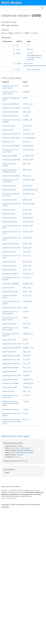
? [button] (30, 436)
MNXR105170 (29, 450)
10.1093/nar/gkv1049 (10, 498)
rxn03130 (20, 455)
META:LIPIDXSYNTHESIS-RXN (22, 453)
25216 (28, 448)
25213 (12, 448)
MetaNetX (15, 461)
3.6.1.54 (17, 457)
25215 (23, 448)
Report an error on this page (15, 436)
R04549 (20, 446)
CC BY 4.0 (23, 461)
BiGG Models (12, 3)
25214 (17, 448)
